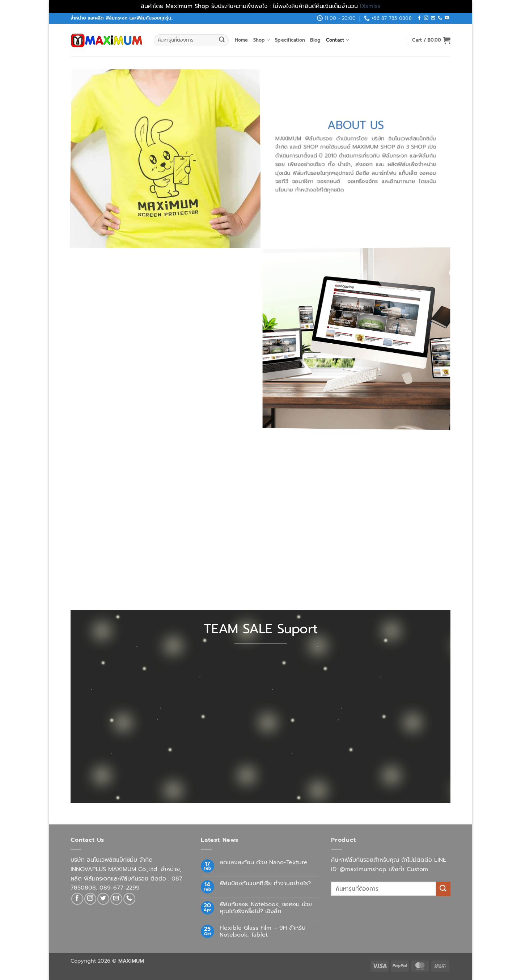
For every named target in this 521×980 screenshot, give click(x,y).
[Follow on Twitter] (103, 899)
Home (242, 40)
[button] (431, 40)
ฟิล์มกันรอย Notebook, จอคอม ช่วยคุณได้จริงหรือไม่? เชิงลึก (266, 908)
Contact (338, 40)
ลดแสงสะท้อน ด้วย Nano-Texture (264, 863)
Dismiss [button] (370, 6)
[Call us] (440, 18)
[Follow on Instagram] (426, 18)
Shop (262, 40)
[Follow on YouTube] (447, 18)
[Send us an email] (433, 18)
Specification (290, 40)
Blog (315, 40)
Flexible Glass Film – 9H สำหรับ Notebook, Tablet (262, 932)
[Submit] (222, 40)
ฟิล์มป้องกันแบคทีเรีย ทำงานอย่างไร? (265, 884)
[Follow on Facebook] (419, 18)
